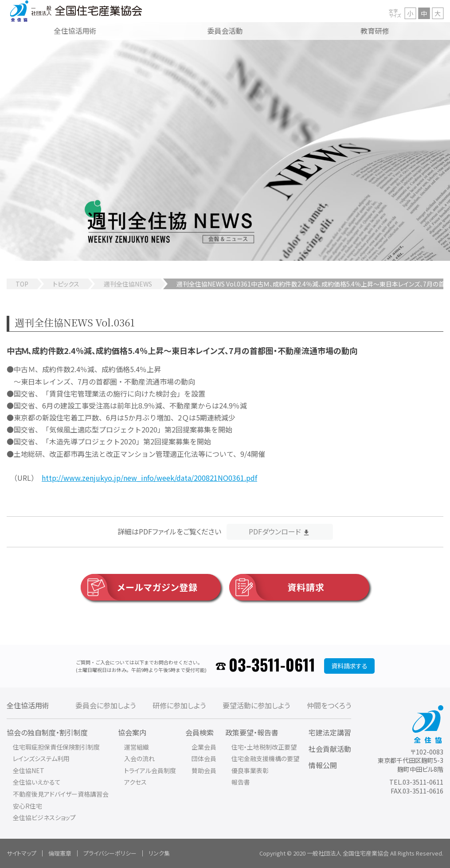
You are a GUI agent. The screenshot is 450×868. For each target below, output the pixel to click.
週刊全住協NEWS (128, 284)
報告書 (241, 782)
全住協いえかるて (37, 782)
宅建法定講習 (330, 732)
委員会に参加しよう (106, 705)
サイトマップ (22, 853)
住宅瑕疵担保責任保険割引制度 (56, 747)
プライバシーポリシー (110, 853)
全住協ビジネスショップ (44, 817)
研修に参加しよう (179, 705)
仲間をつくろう (329, 705)
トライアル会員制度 (150, 770)
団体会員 (204, 758)
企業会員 (204, 747)
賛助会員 (204, 770)
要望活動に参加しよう (256, 705)
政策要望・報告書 (252, 732)
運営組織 (137, 747)
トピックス (66, 284)
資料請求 (277, 587)
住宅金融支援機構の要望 (265, 758)
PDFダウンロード (275, 531)
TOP (22, 284)
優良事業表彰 (250, 770)
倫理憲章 (60, 853)
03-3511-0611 (272, 666)
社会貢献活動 (330, 749)
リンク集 (159, 853)
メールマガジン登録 (139, 587)
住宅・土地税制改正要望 (264, 747)
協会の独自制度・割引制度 (47, 732)
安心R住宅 (27, 806)
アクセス (135, 782)
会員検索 (200, 732)
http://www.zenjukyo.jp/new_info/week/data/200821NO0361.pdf (149, 478)
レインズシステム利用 (41, 758)
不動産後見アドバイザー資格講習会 (61, 794)
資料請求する (349, 666)
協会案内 (132, 732)
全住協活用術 (28, 705)
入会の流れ (139, 758)
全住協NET (29, 770)
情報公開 (323, 765)
